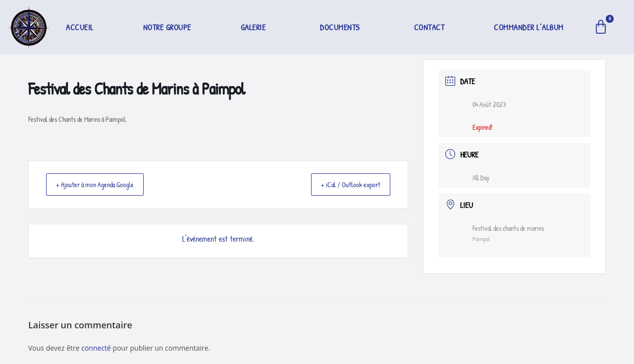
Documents (340, 27)
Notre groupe (167, 27)
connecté (96, 348)
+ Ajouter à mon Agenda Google (102, 185)
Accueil (80, 27)
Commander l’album (529, 27)
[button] (256, 27)
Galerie (253, 27)
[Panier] (601, 27)
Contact (429, 27)
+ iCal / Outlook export (345, 185)
